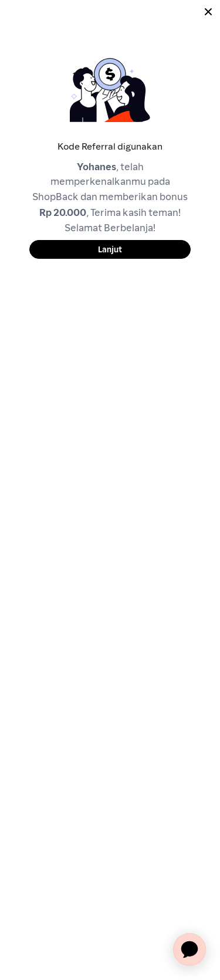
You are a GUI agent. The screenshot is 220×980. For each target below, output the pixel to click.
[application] (189, 949)
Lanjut (110, 250)
